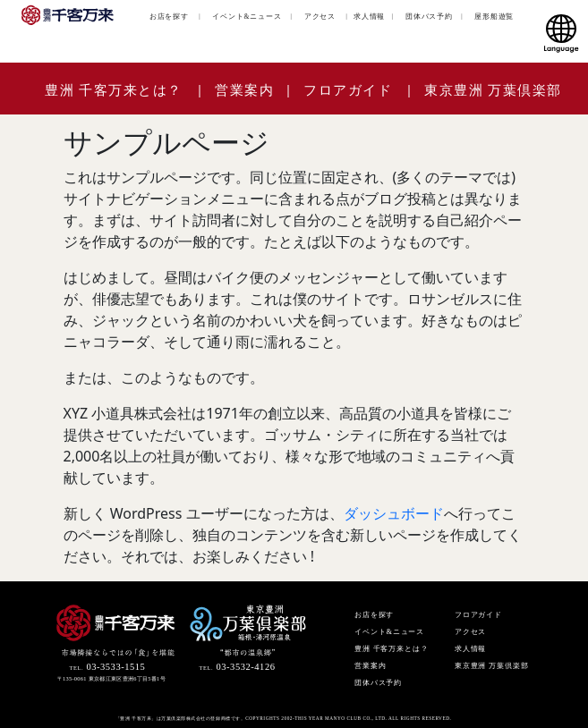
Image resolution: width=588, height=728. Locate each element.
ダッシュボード (394, 513)
